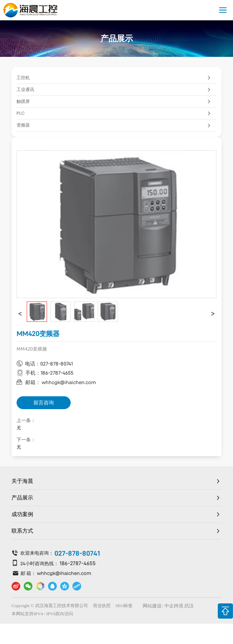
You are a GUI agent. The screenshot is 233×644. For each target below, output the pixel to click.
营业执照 (102, 606)
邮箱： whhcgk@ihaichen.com (61, 382)
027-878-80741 (77, 553)
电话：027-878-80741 (49, 364)
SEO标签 (124, 606)
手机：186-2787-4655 (49, 373)
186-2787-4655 (78, 563)
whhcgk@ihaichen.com (64, 573)
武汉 (189, 606)
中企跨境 (174, 606)
